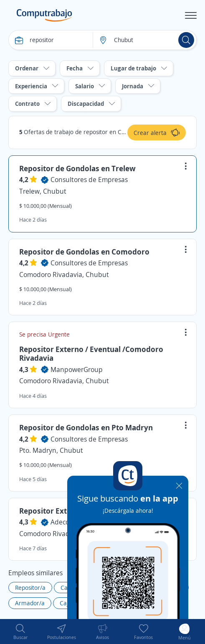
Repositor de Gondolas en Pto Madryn (86, 427)
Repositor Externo (51, 511)
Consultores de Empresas (89, 180)
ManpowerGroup (77, 369)
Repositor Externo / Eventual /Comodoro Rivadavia (91, 354)
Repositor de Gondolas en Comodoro (84, 252)
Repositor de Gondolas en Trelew (77, 168)
